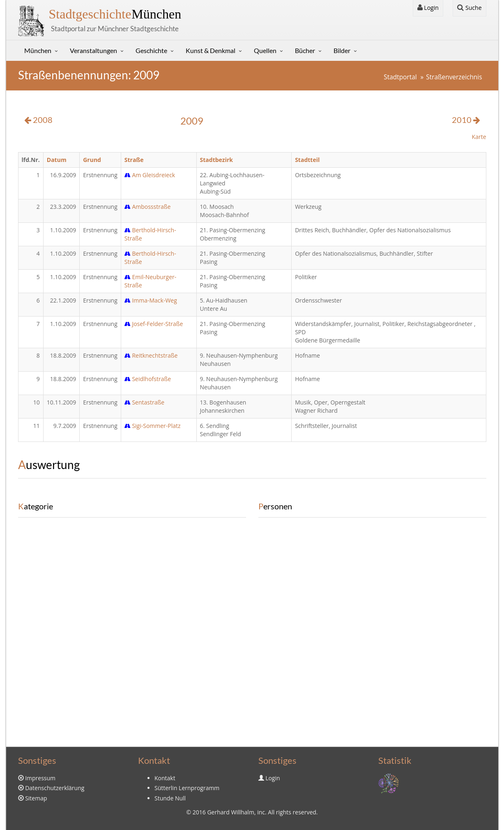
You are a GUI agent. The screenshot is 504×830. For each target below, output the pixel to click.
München (115, 14)
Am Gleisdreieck (150, 175)
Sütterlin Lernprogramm (187, 788)
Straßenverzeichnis (454, 77)
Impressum (40, 778)
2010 (466, 120)
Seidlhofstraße (148, 379)
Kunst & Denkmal (211, 50)
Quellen (265, 50)
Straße (134, 160)
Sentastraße (144, 402)
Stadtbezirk (216, 160)
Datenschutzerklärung (55, 788)
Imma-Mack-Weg (151, 300)
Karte (479, 137)
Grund (92, 160)
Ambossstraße (148, 207)
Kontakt (165, 778)
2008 (38, 120)
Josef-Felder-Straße (154, 324)
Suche (469, 8)
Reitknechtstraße (151, 355)
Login (428, 8)
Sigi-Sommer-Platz (153, 426)
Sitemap (36, 798)
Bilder (342, 50)
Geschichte (151, 50)
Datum (57, 160)
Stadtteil (307, 160)
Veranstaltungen (93, 50)
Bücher (305, 50)
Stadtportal (400, 77)
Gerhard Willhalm (230, 812)
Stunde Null (170, 798)
